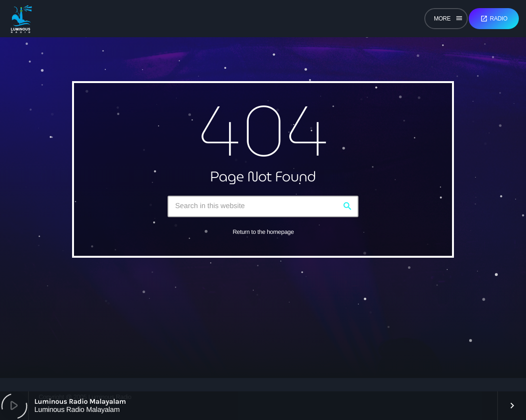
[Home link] (21, 19)
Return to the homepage (263, 232)
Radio (494, 19)
